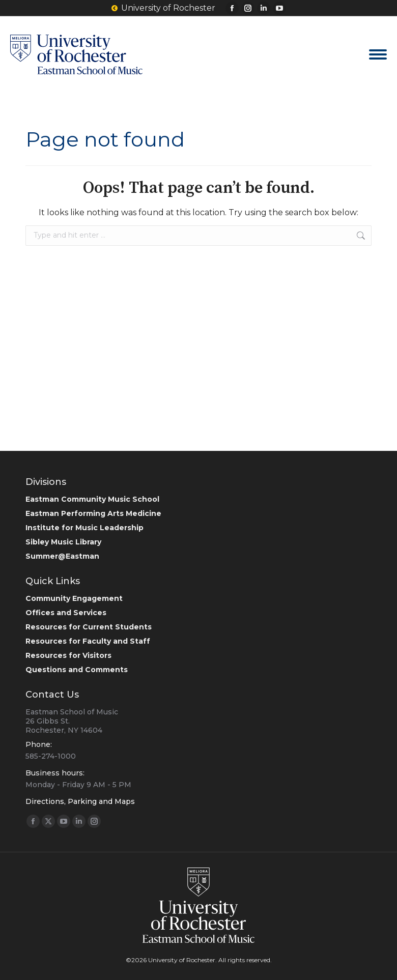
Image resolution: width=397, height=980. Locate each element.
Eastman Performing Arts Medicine (93, 513)
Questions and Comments (77, 670)
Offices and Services (66, 613)
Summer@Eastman (62, 556)
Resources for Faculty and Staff (88, 641)
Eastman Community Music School (92, 499)
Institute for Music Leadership (84, 528)
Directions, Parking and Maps (80, 801)
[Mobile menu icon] (378, 54)
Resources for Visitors (68, 655)
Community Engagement (74, 598)
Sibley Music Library (63, 542)
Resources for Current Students (89, 627)
